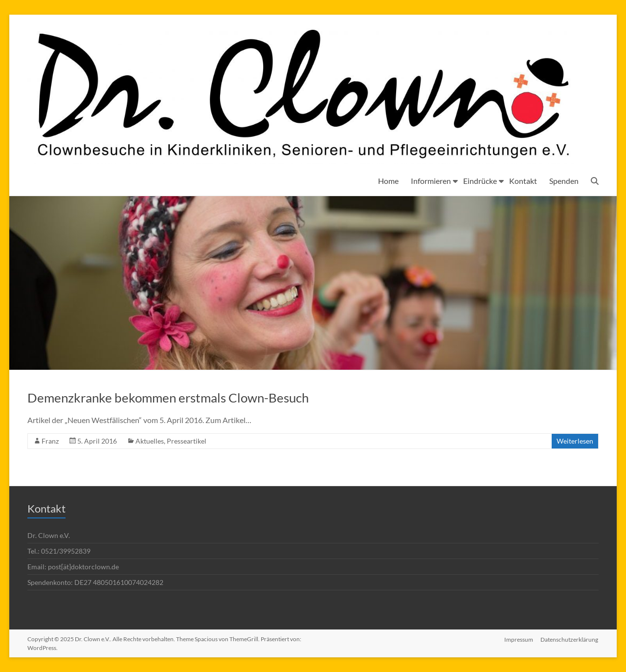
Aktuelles (150, 441)
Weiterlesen (575, 441)
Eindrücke (480, 181)
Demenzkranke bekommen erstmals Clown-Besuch (168, 398)
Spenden (564, 181)
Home (388, 181)
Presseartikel (187, 441)
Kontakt (523, 181)
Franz (50, 441)
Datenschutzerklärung (570, 639)
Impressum (519, 639)
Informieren (431, 181)
